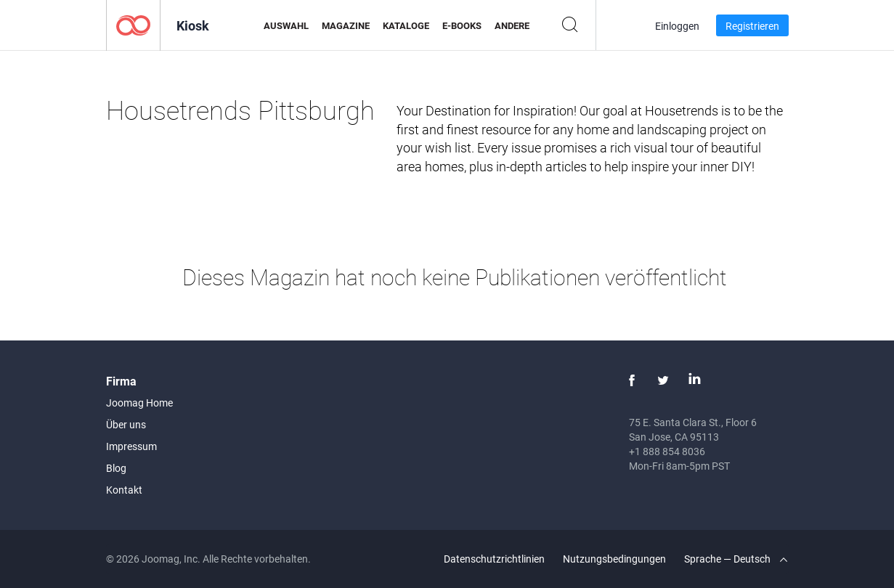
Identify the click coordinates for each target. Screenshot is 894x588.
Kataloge (406, 25)
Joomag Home (139, 403)
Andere (512, 25)
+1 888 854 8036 (667, 451)
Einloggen (677, 26)
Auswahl (286, 25)
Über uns (126, 424)
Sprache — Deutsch (736, 559)
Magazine (346, 25)
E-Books (462, 25)
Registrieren (752, 26)
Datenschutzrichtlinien (494, 559)
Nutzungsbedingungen (614, 559)
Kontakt (124, 490)
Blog (116, 468)
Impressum (131, 446)
